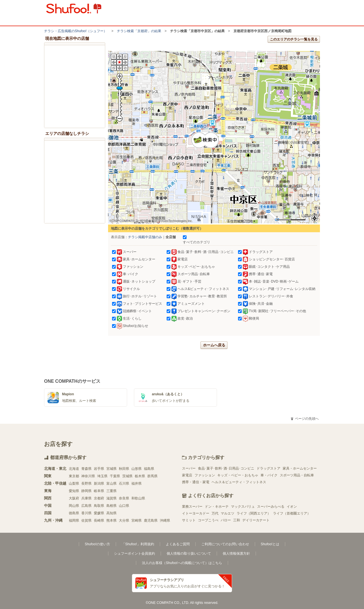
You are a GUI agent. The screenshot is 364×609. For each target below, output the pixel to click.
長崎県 (99, 520)
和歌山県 (138, 498)
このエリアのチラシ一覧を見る (294, 39)
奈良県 (124, 498)
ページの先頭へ (305, 419)
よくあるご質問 (178, 544)
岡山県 (74, 506)
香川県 (86, 513)
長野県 (86, 484)
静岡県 (86, 491)
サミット (189, 520)
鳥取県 (99, 506)
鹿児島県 (151, 520)
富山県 (111, 484)
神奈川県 (88, 476)
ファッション (205, 475)
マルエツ (227, 513)
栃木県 (140, 476)
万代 (215, 513)
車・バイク (269, 475)
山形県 (136, 469)
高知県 (111, 513)
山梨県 (74, 484)
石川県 (124, 484)
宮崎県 (136, 520)
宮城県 (111, 469)
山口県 (124, 506)
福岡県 (74, 520)
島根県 (111, 506)
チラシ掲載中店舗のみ (145, 237)
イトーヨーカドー (196, 513)
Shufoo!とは (270, 544)
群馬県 (152, 476)
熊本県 (111, 520)
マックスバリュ (243, 507)
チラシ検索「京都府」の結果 (139, 31)
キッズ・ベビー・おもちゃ (238, 475)
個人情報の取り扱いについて (189, 554)
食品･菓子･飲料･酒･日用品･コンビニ (226, 468)
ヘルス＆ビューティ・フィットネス (239, 482)
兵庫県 (86, 498)
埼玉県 (102, 476)
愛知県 (74, 491)
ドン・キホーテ (217, 507)
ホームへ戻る (214, 345)
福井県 (136, 484)
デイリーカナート (256, 520)
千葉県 (115, 476)
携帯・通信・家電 (196, 482)
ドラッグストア (268, 468)
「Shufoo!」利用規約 (138, 544)
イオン (292, 507)
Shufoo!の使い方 (97, 544)
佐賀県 (86, 520)
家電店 (187, 475)
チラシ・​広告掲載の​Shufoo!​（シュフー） (76, 31)
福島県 (149, 469)
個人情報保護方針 (236, 554)
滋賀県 (111, 498)
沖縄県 (165, 520)
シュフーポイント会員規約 (135, 554)
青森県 (86, 469)
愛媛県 (99, 513)
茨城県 (127, 476)
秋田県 (124, 469)
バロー (226, 520)
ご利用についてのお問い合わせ (225, 544)
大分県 (124, 520)
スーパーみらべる (271, 507)
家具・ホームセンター (300, 468)
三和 (237, 520)
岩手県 (99, 469)
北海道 (74, 469)
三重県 (111, 491)
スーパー (189, 468)
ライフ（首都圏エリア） (292, 513)
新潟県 (99, 484)
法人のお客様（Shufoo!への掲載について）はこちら (182, 563)
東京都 (74, 476)
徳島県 (74, 513)
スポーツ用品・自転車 (297, 475)
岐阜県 (99, 491)
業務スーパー (192, 507)
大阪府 (74, 498)
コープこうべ (208, 520)
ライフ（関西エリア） (254, 513)
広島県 (86, 506)
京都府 (99, 498)
